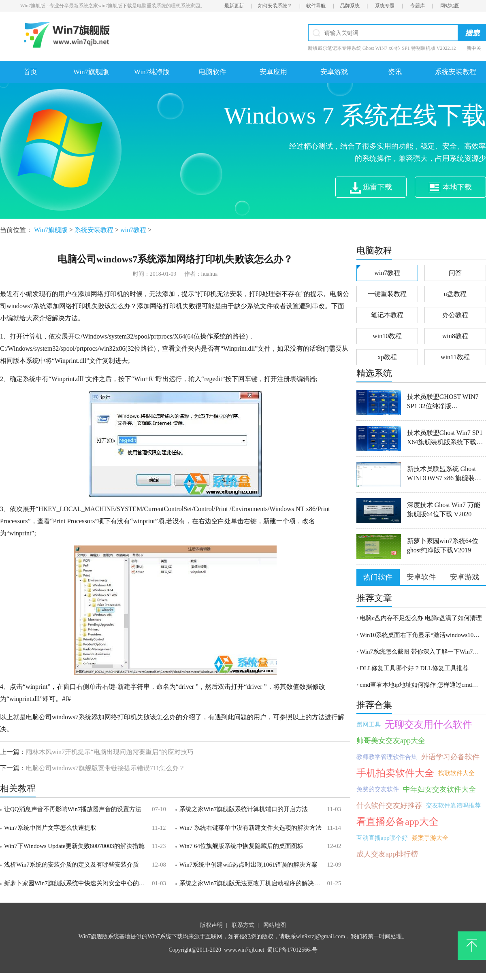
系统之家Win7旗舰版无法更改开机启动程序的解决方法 (252, 883)
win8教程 (455, 336)
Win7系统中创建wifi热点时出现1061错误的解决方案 (249, 865)
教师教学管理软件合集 (387, 757)
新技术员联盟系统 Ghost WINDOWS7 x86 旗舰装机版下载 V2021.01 (444, 475)
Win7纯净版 (152, 72)
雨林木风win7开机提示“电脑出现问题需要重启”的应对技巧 (110, 752)
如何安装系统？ (275, 6)
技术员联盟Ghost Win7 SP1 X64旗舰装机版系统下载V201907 (445, 439)
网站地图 (450, 6)
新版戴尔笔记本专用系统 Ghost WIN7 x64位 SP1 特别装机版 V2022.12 (382, 48)
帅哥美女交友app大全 (391, 741)
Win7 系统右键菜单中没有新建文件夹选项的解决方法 (250, 828)
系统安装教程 (456, 72)
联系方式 (243, 925)
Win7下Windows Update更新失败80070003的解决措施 (74, 846)
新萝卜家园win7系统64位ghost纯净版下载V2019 (443, 545)
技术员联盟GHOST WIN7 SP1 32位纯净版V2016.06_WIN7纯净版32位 (446, 403)
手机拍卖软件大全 (395, 773)
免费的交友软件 (378, 789)
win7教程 (133, 230)
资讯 (395, 72)
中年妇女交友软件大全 (439, 789)
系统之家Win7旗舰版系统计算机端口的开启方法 (244, 809)
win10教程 (387, 336)
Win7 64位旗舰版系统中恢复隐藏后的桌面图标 (241, 846)
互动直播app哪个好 (382, 838)
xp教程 (387, 357)
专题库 (418, 6)
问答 (455, 273)
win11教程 (455, 357)
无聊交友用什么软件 (428, 724)
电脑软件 (213, 72)
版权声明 (211, 925)
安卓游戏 (334, 72)
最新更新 (234, 6)
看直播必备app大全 (398, 822)
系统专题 (385, 6)
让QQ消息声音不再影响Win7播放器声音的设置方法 (73, 809)
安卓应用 (273, 72)
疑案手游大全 (430, 838)
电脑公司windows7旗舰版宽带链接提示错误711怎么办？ (106, 768)
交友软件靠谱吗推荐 (453, 805)
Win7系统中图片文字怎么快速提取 (50, 828)
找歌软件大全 (456, 773)
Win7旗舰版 (91, 72)
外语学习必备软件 (450, 757)
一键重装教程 (387, 294)
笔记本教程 (387, 315)
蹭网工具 (369, 724)
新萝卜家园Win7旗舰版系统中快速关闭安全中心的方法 (77, 883)
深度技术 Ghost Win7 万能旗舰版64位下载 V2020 (444, 509)
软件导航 (316, 6)
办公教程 (455, 315)
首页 (30, 72)
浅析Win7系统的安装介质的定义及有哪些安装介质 (71, 865)
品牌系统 (350, 6)
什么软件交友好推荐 (389, 805)
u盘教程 (455, 294)
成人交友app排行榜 (387, 854)
